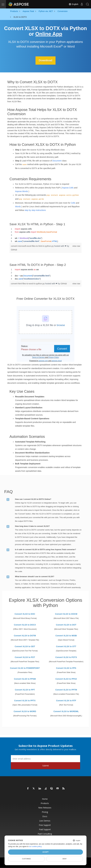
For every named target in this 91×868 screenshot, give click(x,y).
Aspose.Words (22, 191)
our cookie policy (35, 846)
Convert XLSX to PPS (66, 668)
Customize (26, 859)
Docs (45, 816)
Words (18, 207)
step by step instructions (35, 210)
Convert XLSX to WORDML (66, 711)
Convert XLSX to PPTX (25, 701)
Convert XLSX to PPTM (66, 690)
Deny (65, 859)
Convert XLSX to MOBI (66, 636)
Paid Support (45, 829)
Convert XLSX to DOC (25, 614)
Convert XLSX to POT (25, 657)
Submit (46, 766)
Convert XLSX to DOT (66, 625)
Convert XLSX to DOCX (25, 625)
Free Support (45, 825)
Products (45, 803)
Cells (73, 203)
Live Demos (45, 821)
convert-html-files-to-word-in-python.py (28, 284)
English (73, 4)
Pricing (45, 812)
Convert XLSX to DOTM (25, 636)
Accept (45, 852)
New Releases (45, 808)
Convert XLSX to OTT (66, 646)
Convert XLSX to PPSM (25, 679)
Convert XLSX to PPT (25, 690)
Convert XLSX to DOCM (66, 614)
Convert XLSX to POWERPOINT (25, 668)
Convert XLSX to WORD (25, 711)
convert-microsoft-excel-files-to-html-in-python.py (33, 246)
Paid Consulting (45, 834)
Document (57, 161)
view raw (76, 246)
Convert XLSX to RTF (66, 701)
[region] (45, 235)
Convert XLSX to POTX (66, 657)
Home (45, 799)
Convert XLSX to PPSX (66, 679)
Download (45, 60)
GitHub (14, 250)
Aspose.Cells (68, 188)
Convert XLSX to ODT (25, 646)
